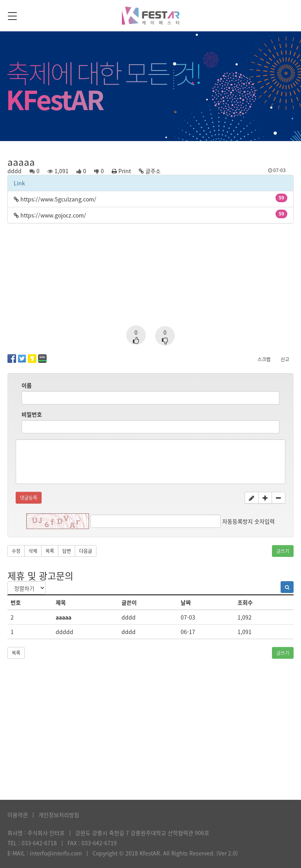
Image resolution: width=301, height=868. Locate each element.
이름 (27, 385)
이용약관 (18, 815)
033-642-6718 (39, 843)
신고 (285, 359)
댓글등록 (29, 498)
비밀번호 (32, 414)
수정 (16, 551)
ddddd (64, 632)
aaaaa (63, 617)
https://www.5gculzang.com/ (58, 199)
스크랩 (264, 359)
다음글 (86, 551)
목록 (50, 551)
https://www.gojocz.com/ (53, 215)
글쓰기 (283, 551)
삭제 (33, 551)
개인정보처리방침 (59, 815)
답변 (67, 551)
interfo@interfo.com (56, 853)
